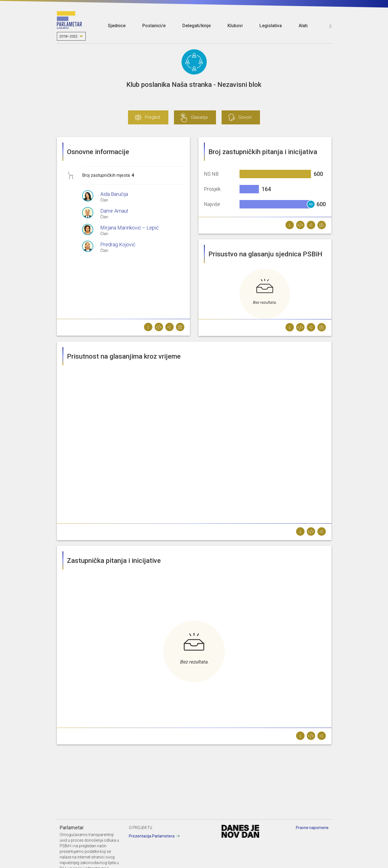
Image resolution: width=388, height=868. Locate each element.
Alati (303, 26)
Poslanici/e (154, 26)
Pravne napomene (312, 828)
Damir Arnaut (114, 211)
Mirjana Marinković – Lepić (129, 228)
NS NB (311, 206)
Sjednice (117, 26)
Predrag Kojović (118, 244)
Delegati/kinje (197, 26)
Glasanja (199, 117)
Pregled (152, 117)
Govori (245, 117)
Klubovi (235, 26)
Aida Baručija (114, 194)
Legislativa (271, 26)
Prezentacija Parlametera (152, 836)
